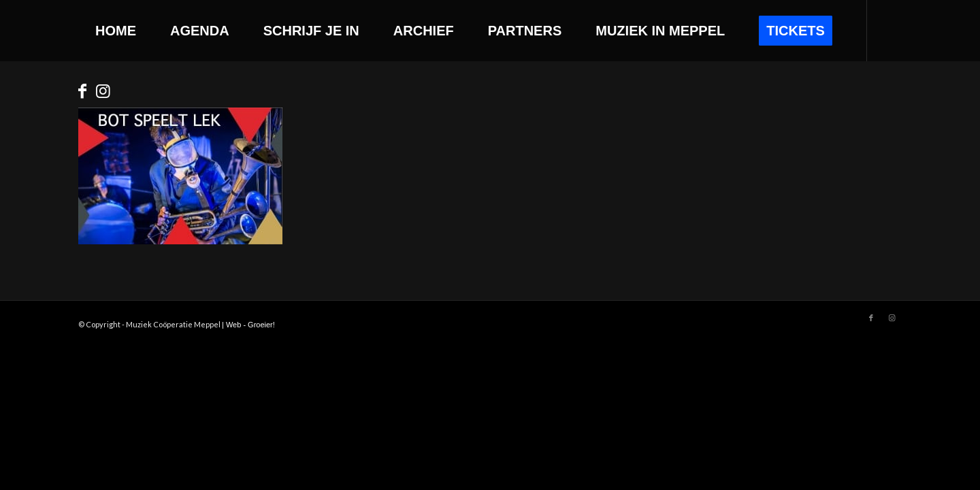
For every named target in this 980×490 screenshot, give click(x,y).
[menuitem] (116, 31)
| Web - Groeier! (248, 325)
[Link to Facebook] (82, 91)
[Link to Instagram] (103, 91)
